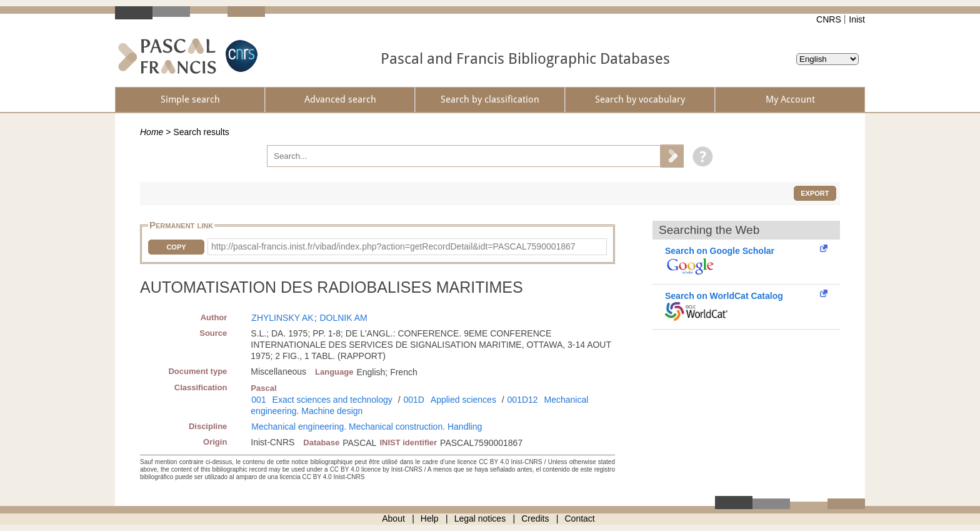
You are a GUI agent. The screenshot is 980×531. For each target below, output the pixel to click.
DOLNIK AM (343, 318)
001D (413, 400)
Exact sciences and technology (332, 400)
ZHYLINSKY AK (282, 318)
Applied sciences (463, 400)
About (393, 518)
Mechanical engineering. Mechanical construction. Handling (367, 427)
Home (152, 132)
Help (430, 518)
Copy (176, 247)
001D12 (523, 400)
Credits (535, 518)
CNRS (829, 19)
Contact (580, 518)
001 (258, 400)
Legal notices (480, 518)
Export (815, 193)
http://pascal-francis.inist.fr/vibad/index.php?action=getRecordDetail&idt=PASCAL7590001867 (393, 246)
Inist (857, 19)
